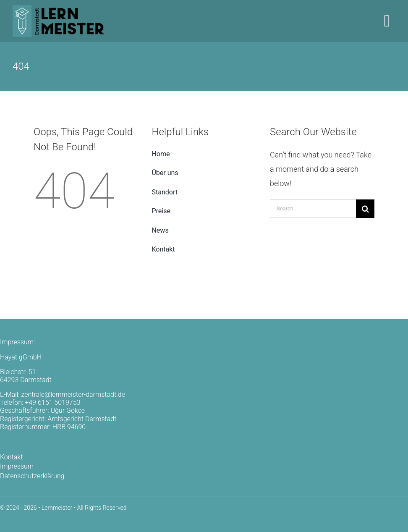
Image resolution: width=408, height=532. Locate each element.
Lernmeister (57, 508)
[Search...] (313, 209)
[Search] (365, 209)
